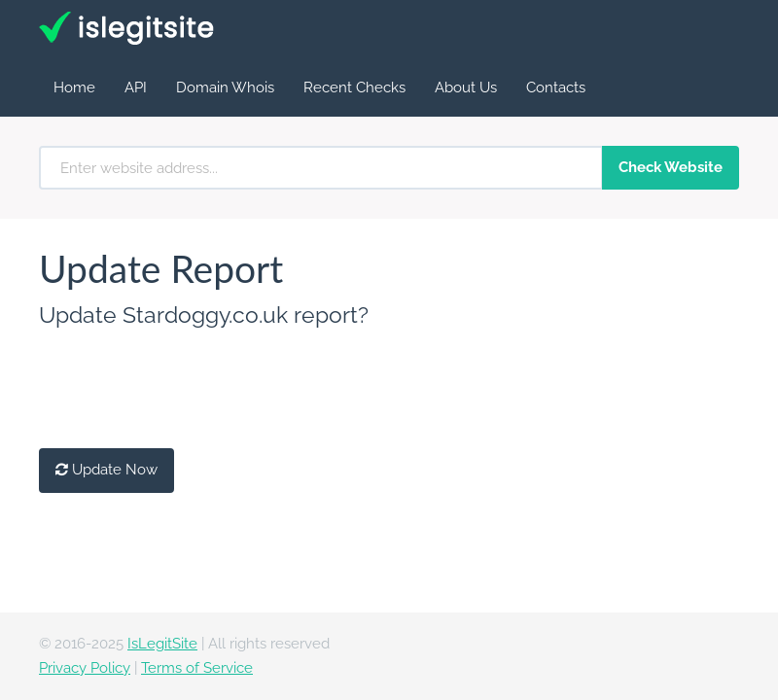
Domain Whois (225, 87)
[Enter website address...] (321, 168)
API (136, 87)
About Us (466, 87)
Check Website (671, 167)
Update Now (106, 470)
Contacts (556, 87)
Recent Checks (354, 87)
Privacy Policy (85, 668)
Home (74, 87)
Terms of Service (197, 668)
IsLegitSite (162, 644)
